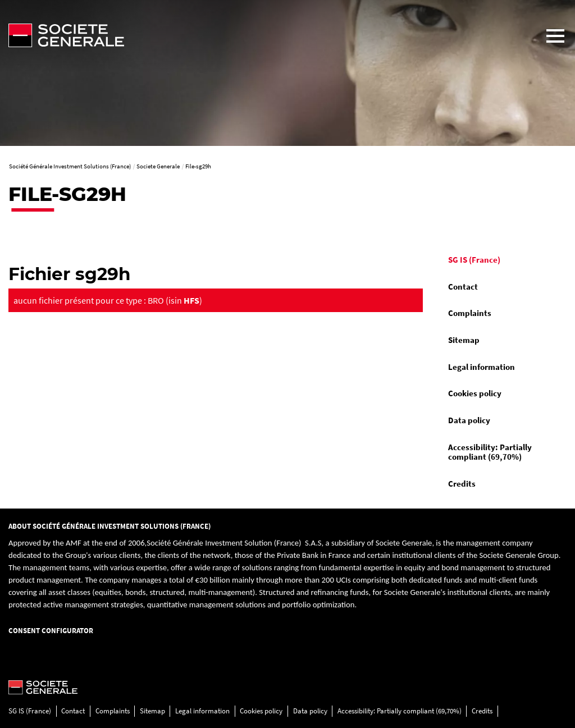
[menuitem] (503, 260)
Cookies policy (475, 393)
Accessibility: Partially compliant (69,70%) (490, 452)
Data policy (469, 420)
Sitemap (464, 340)
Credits (462, 484)
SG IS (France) (474, 260)
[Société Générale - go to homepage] (268, 35)
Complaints (470, 313)
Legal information (482, 367)
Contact (463, 287)
